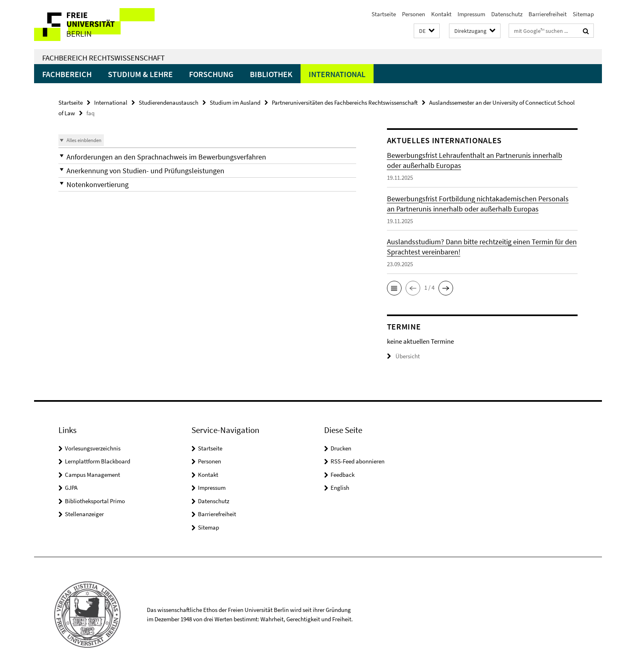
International (337, 74)
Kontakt (441, 14)
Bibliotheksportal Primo (95, 501)
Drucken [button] (341, 448)
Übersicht (403, 356)
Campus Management (92, 475)
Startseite (384, 14)
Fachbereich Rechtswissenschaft (103, 58)
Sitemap (583, 14)
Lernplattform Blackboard (98, 461)
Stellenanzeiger (84, 514)
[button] (427, 31)
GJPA (71, 488)
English (340, 488)
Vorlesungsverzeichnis (93, 448)
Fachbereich (67, 74)
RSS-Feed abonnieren (358, 461)
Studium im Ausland (235, 102)
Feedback (343, 475)
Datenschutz (507, 14)
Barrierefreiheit (548, 14)
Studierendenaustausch (169, 102)
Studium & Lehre (140, 74)
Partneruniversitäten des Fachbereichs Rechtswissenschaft (345, 102)
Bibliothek (271, 74)
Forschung (211, 74)
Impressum (471, 14)
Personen (414, 14)
